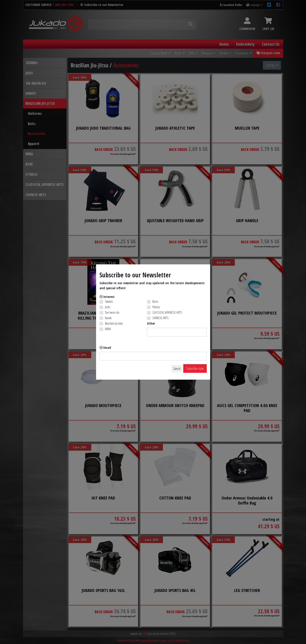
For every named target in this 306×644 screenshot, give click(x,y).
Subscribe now (195, 368)
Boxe (155, 301)
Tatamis (109, 301)
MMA (108, 329)
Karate (108, 318)
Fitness (156, 307)
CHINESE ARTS (161, 318)
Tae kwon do (112, 312)
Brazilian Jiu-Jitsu (114, 323)
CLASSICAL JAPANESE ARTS (167, 312)
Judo (108, 307)
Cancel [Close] (177, 369)
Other (151, 323)
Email (107, 348)
